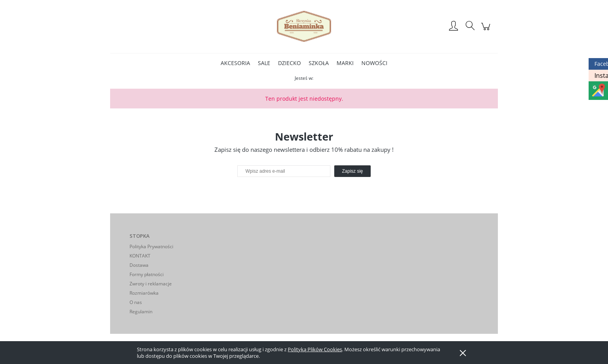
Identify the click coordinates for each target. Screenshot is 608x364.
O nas (136, 302)
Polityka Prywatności (151, 246)
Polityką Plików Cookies (315, 349)
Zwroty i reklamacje (151, 284)
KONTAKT (140, 256)
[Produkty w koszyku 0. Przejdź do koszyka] (487, 30)
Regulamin (141, 312)
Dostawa (139, 265)
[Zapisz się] (352, 171)
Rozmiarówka (144, 293)
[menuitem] (235, 63)
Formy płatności (147, 274)
